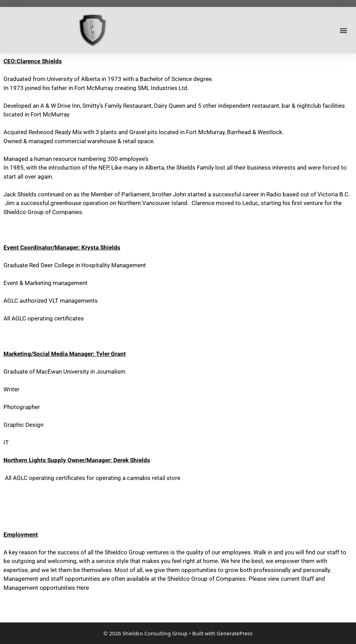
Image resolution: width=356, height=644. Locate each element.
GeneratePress (234, 633)
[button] (343, 30)
